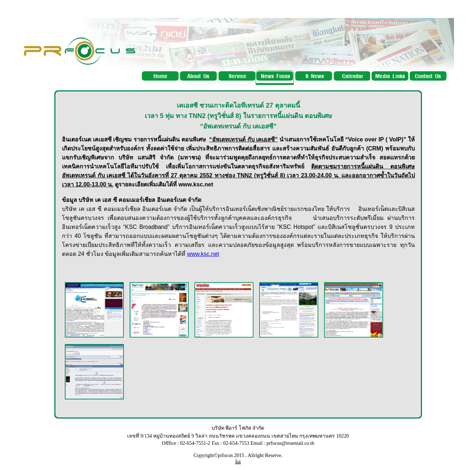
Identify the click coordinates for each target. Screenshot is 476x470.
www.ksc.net (203, 254)
